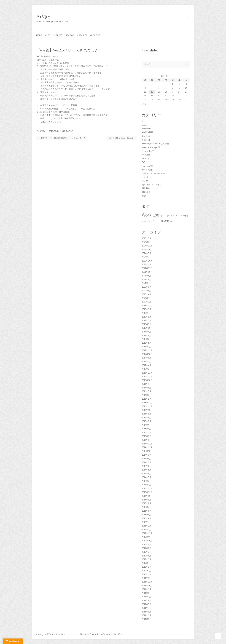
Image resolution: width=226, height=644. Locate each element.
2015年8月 (147, 418)
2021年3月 (147, 283)
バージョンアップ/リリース (154, 173)
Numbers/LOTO (148, 166)
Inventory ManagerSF (151, 147)
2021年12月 (147, 268)
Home (39, 35)
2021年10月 (147, 272)
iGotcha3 (146, 136)
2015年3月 (147, 432)
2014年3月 (147, 477)
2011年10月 (147, 586)
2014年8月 (147, 459)
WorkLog (145, 159)
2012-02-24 (54, 131)
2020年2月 (147, 302)
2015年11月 (147, 406)
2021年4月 (147, 279)
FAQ (144, 162)
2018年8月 (147, 335)
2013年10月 (147, 496)
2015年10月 (147, 410)
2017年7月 (147, 362)
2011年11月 (147, 582)
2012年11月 (147, 537)
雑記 (144, 196)
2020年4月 (147, 294)
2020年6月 (147, 291)
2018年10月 (147, 328)
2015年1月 (147, 440)
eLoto (144, 125)
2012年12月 (147, 533)
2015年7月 (147, 421)
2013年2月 (147, 526)
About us (95, 35)
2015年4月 (147, 429)
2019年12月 (147, 306)
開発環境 (146, 192)
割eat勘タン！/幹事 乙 (152, 185)
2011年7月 (147, 597)
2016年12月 (147, 373)
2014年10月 (147, 451)
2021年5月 (147, 276)
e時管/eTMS (68, 131)
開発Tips (146, 188)
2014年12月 (147, 444)
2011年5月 (147, 604)
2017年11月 (147, 350)
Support (58, 35)
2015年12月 (147, 403)
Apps (48, 35)
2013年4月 (147, 518)
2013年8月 (147, 503)
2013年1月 (147, 530)
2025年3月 (147, 238)
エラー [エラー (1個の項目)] (163, 216)
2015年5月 (147, 425)
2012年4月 (147, 563)
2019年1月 (147, 324)
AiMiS (43, 16)
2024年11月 (147, 246)
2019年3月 (147, 317)
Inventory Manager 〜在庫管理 (155, 144)
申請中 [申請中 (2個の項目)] (165, 221)
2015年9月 (147, 414)
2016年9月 (147, 384)
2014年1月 (147, 485)
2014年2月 (147, 481)
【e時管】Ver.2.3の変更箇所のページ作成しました (62, 138)
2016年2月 (147, 395)
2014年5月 (147, 470)
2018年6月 (147, 339)
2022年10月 (147, 261)
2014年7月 (147, 462)
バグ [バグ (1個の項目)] (180, 216)
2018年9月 (147, 332)
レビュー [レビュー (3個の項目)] (154, 221)
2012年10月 (147, 541)
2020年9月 (147, 287)
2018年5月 (147, 343)
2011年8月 (147, 593)
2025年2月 (147, 242)
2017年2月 (147, 369)
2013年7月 (147, 507)
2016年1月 (147, 399)
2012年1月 (147, 574)
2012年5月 (147, 559)
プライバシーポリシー (68, 634)
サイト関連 (147, 170)
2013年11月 (147, 492)
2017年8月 (147, 358)
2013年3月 (147, 522)
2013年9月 (147, 500)
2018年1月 (147, 347)
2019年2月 (147, 320)
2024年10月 (147, 250)
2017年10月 (147, 354)
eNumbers (146, 129)
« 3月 (144, 104)
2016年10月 (147, 380)
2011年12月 (147, 578)
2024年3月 (147, 253)
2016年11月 (147, 376)
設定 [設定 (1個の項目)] (172, 221)
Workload (146, 155)
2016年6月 (147, 388)
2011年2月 (147, 615)
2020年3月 (147, 298)
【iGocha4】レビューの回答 (121, 138)
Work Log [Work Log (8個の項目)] (151, 215)
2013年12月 (147, 488)
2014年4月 (147, 474)
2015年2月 (147, 436)
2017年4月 (147, 365)
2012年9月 (147, 544)
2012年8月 (147, 548)
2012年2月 (147, 571)
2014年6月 (147, 466)
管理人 (43, 131)
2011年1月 (147, 619)
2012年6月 (147, 556)
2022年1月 (147, 264)
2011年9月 (147, 589)
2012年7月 (147, 552)
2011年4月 (147, 608)
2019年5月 (147, 309)
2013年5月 (147, 515)
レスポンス (147, 177)
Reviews (70, 35)
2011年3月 (147, 612)
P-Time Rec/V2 (148, 151)
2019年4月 (147, 313)
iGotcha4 (146, 140)
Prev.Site (82, 35)
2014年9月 (147, 455)
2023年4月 (147, 257)
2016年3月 (147, 391)
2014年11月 (147, 447)
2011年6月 (147, 600)
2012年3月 (147, 567)
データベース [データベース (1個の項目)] (172, 216)
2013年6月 (147, 511)
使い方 (145, 181)
